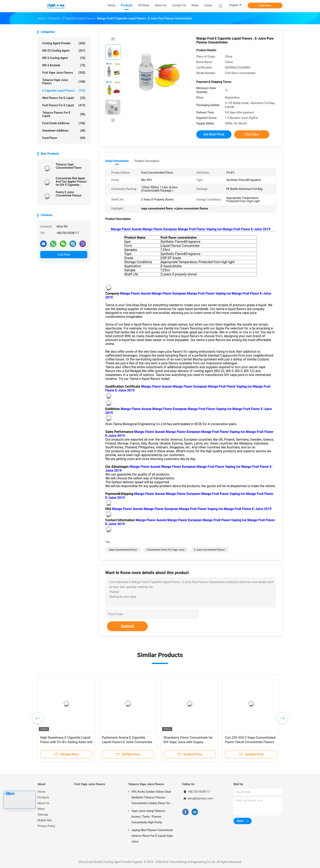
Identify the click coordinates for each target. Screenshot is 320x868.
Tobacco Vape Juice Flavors (64, 82)
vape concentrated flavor (123, 550)
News (41, 809)
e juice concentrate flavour (210, 550)
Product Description (147, 161)
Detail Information (117, 161)
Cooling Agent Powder (64, 43)
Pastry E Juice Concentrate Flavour (69, 194)
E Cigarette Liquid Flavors (64, 91)
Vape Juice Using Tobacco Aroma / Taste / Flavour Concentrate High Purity (148, 817)
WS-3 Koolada (64, 65)
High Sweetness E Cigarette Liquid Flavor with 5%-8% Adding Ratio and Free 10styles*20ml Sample (66, 742)
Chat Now (265, 6)
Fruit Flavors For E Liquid (64, 105)
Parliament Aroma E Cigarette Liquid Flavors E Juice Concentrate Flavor (127, 742)
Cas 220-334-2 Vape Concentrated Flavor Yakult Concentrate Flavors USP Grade (250, 742)
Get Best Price (214, 134)
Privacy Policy (46, 826)
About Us (43, 803)
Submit (127, 626)
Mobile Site (45, 820)
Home (41, 792)
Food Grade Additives (64, 123)
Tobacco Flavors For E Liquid (64, 114)
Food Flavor (64, 138)
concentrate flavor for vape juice (166, 550)
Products (43, 797)
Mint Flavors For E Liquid (64, 98)
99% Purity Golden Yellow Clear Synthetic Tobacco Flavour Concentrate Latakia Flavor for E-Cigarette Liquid (152, 798)
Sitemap (43, 815)
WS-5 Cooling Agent (64, 58)
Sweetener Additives (64, 131)
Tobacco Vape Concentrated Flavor (69, 166)
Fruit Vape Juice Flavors (64, 73)
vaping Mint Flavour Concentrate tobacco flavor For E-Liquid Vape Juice (152, 836)
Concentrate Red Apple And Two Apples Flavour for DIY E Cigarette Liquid (71, 182)
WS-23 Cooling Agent (64, 51)
